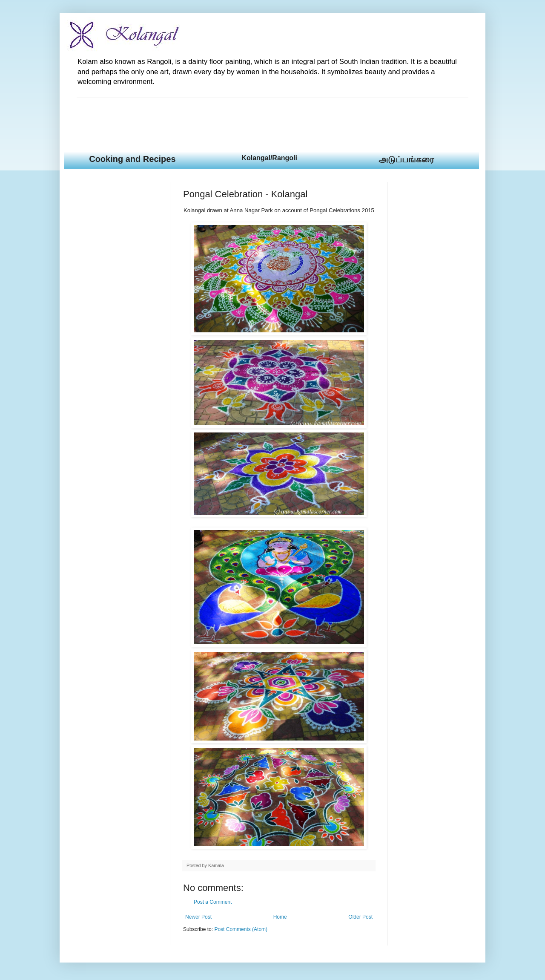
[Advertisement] (232, 117)
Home (280, 917)
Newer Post (198, 917)
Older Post (360, 917)
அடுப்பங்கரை (406, 159)
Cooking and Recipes (132, 159)
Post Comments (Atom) (241, 929)
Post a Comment (213, 902)
